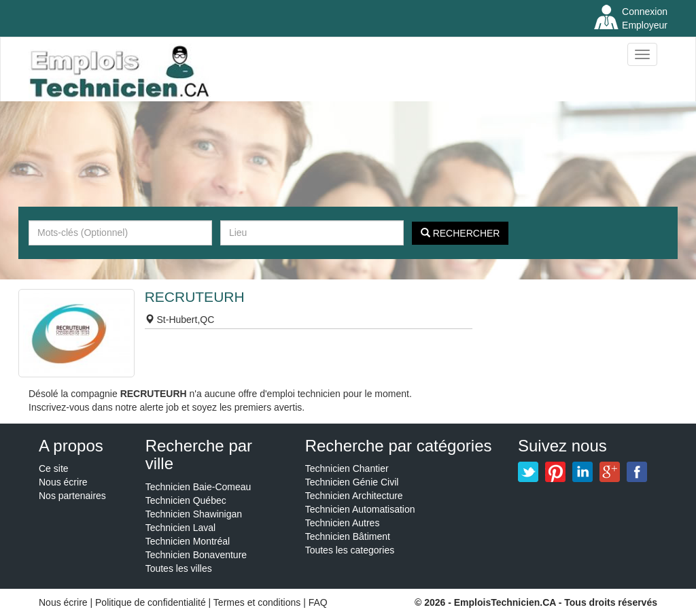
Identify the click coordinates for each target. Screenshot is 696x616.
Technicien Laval (181, 528)
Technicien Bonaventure (196, 555)
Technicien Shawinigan (194, 514)
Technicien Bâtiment (348, 536)
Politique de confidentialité (151, 602)
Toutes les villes (179, 568)
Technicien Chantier (347, 468)
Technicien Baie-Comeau (198, 487)
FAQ (318, 602)
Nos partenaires (72, 496)
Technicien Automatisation (360, 509)
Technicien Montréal (188, 541)
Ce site (54, 468)
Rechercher (460, 233)
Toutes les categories (350, 550)
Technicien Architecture (354, 496)
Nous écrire (63, 482)
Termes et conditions (258, 602)
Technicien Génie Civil (352, 482)
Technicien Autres (343, 523)
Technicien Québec (186, 500)
